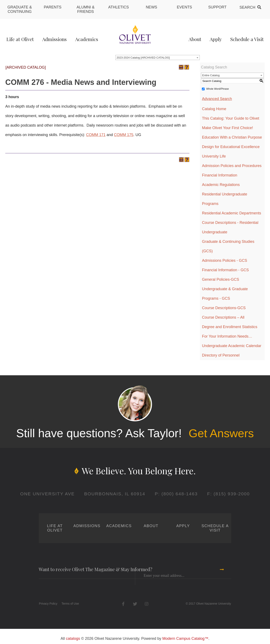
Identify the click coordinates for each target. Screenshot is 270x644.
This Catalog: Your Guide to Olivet (231, 118)
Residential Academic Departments (232, 213)
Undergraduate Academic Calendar (232, 346)
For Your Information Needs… (227, 336)
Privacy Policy (48, 604)
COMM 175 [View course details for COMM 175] (124, 135)
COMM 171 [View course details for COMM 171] (96, 135)
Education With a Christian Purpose (232, 137)
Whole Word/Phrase (218, 89)
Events (184, 7)
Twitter (135, 604)
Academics (87, 39)
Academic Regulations (221, 185)
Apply (216, 39)
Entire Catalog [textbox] (211, 75)
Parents (53, 7)
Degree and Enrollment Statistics (230, 327)
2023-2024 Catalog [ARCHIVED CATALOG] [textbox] (143, 58)
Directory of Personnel (221, 355)
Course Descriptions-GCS (224, 308)
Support (217, 7)
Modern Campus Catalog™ (185, 639)
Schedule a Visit (247, 39)
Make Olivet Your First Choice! (228, 128)
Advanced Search (217, 99)
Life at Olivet (20, 39)
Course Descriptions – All (223, 317)
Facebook (123, 604)
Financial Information (220, 175)
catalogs (73, 639)
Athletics (119, 7)
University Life (214, 156)
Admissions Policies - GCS (225, 261)
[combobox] (158, 57)
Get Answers (221, 433)
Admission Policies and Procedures (232, 166)
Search (247, 7)
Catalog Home (214, 109)
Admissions (54, 39)
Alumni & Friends (86, 9)
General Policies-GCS (221, 279)
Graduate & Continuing (20, 9)
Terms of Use (70, 604)
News (151, 7)
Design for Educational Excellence (231, 147)
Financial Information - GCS (225, 270)
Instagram (146, 604)
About (195, 39)
